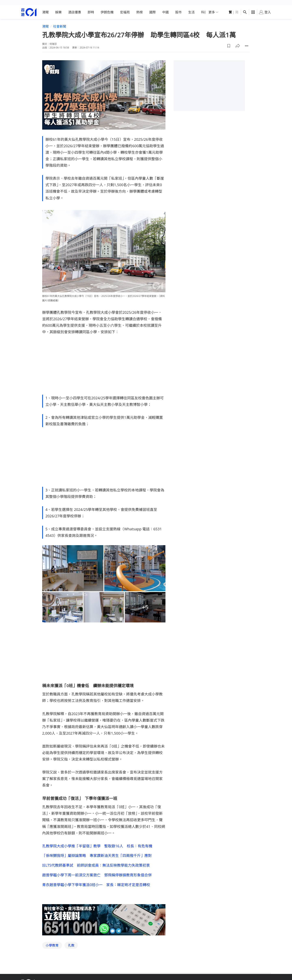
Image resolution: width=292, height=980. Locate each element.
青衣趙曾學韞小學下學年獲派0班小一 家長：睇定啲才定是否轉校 (96, 879)
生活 (191, 7)
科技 (204, 7)
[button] (229, 40)
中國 (165, 7)
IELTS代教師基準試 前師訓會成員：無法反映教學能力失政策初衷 (96, 860)
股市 (178, 7)
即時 (91, 7)
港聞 (45, 7)
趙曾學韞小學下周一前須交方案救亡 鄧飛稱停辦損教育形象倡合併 (97, 870)
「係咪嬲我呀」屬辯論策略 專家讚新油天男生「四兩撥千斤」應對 (97, 850)
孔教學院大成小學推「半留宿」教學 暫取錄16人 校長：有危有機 (97, 840)
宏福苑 (125, 7)
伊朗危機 (107, 7)
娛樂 (58, 7)
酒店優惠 (75, 7)
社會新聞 (60, 21)
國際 (152, 7)
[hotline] (104, 915)
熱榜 (140, 7)
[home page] (29, 7)
